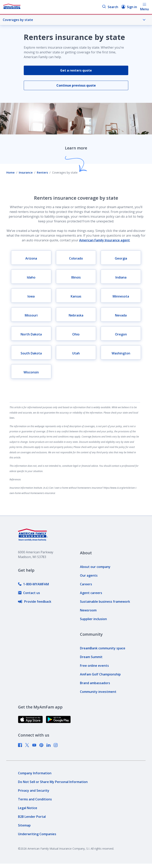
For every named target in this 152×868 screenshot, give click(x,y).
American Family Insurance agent (104, 240)
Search (110, 7)
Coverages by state (74, 20)
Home (10, 172)
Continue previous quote (76, 85)
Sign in (129, 7)
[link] (33, 584)
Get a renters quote (76, 70)
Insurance (26, 172)
